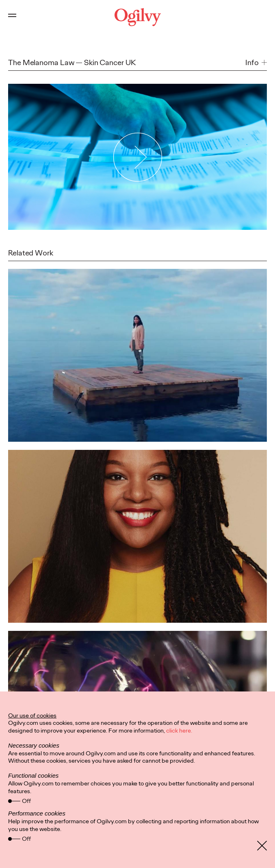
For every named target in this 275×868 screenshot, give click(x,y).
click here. (179, 731)
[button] (256, 63)
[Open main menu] (12, 17)
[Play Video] (137, 157)
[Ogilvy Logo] (137, 17)
